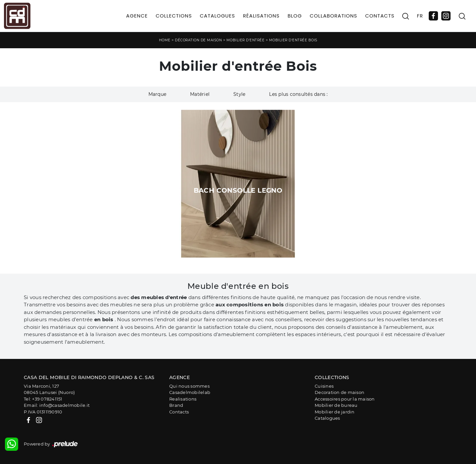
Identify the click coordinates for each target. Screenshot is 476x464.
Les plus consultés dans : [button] (298, 94)
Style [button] (239, 94)
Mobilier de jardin (335, 412)
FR (420, 16)
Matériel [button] (200, 94)
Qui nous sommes (189, 386)
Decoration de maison (339, 392)
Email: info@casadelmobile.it (57, 405)
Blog (295, 16)
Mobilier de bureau (336, 405)
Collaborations (334, 16)
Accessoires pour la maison (345, 399)
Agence (137, 16)
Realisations (183, 399)
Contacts (380, 16)
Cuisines (324, 386)
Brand (176, 405)
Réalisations (261, 16)
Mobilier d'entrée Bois (293, 40)
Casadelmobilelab (190, 392)
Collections (174, 16)
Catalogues (217, 16)
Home (165, 40)
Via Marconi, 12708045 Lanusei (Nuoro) (49, 389)
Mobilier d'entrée (246, 40)
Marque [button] (158, 94)
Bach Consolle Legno (238, 190)
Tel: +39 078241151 (43, 399)
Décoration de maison (198, 40)
